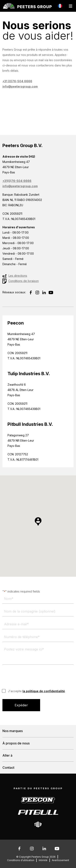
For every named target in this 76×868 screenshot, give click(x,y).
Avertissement (60, 860)
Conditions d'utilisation (21, 860)
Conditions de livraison (24, 281)
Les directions (18, 276)
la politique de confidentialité (44, 691)
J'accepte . (37, 691)
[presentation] (33, 677)
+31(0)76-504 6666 (17, 181)
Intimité (43, 860)
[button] (38, 521)
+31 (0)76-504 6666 (17, 81)
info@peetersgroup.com (20, 86)
